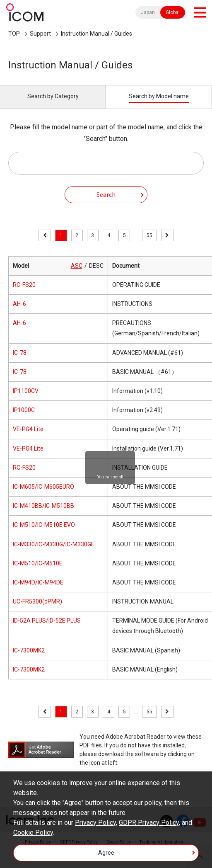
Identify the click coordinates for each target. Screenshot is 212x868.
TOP (14, 34)
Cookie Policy (33, 833)
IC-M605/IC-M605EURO (43, 487)
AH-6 (19, 304)
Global (173, 12)
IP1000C (24, 410)
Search (106, 194)
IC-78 (20, 353)
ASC (77, 266)
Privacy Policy (95, 823)
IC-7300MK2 (29, 650)
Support (40, 34)
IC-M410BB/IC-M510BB (43, 506)
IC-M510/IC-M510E (38, 563)
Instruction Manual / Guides (96, 34)
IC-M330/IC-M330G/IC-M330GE (54, 544)
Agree (106, 853)
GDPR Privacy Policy (149, 823)
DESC (96, 266)
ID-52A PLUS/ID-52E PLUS (47, 621)
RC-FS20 (24, 285)
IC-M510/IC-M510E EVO (44, 525)
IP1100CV (26, 391)
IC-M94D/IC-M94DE (38, 582)
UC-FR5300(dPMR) (37, 601)
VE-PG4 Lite (28, 429)
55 (149, 235)
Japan (148, 12)
